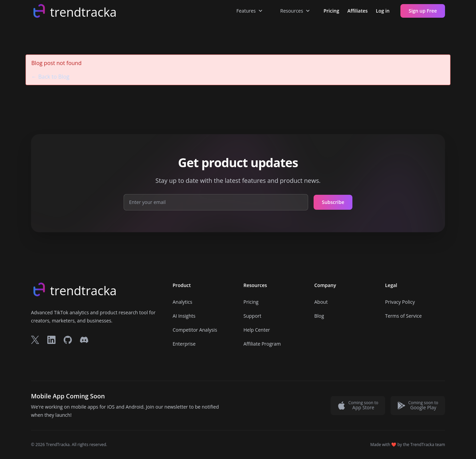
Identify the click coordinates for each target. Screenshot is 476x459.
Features (250, 11)
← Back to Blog (50, 77)
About (321, 302)
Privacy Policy (400, 302)
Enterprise (184, 344)
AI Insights (184, 316)
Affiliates (358, 11)
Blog (319, 316)
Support (252, 316)
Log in (383, 11)
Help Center (257, 330)
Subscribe (333, 202)
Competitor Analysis (195, 330)
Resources (296, 11)
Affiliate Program (262, 344)
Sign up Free (423, 11)
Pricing (331, 11)
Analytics (183, 302)
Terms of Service (403, 316)
